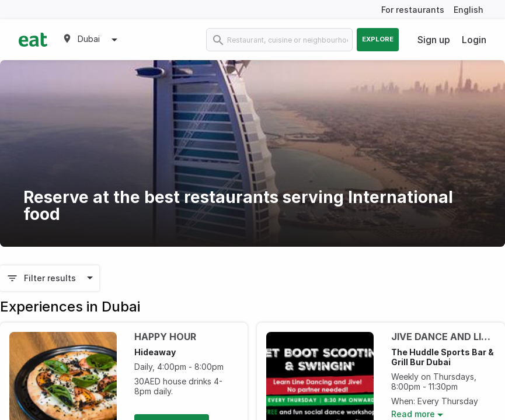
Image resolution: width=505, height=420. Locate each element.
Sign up (434, 40)
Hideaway (155, 352)
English (469, 10)
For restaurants (413, 10)
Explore (378, 39)
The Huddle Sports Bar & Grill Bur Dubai (443, 357)
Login (474, 40)
